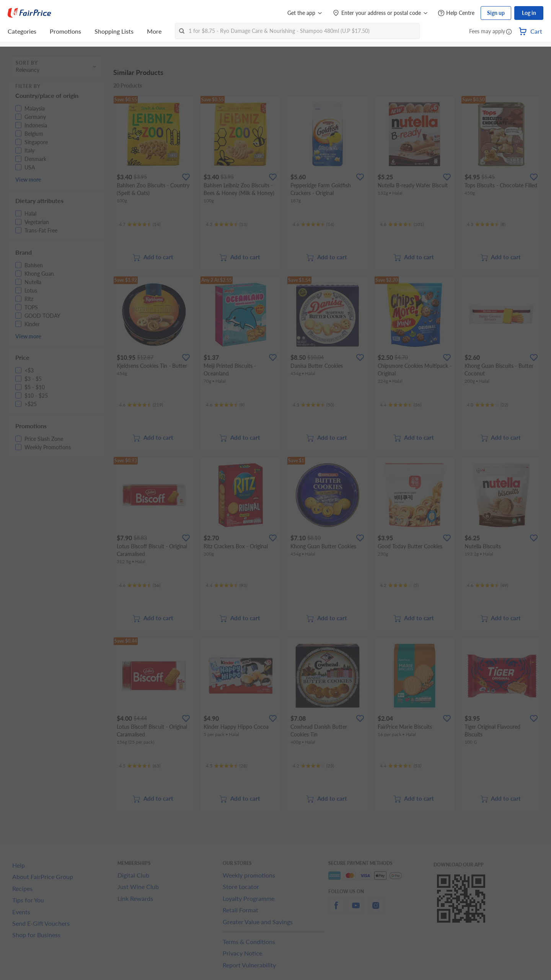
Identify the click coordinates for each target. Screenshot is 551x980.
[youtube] (356, 910)
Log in (529, 13)
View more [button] (28, 180)
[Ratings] (140, 224)
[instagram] (376, 910)
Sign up (496, 13)
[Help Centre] (456, 13)
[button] (509, 32)
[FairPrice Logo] (29, 13)
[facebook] (336, 910)
